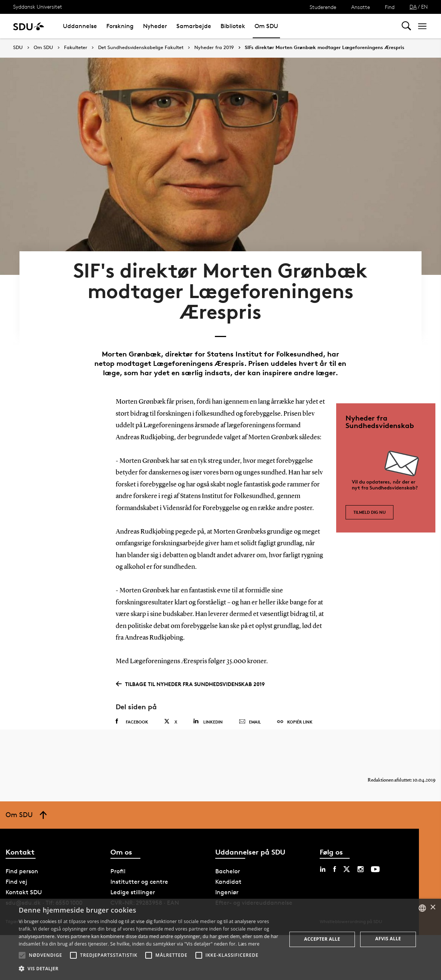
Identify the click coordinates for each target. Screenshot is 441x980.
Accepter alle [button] (322, 939)
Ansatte (361, 7)
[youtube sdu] (375, 864)
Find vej (16, 876)
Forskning (120, 26)
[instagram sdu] (361, 864)
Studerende (323, 7)
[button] (22, 955)
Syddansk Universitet (38, 7)
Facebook (132, 710)
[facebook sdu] (334, 864)
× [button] (433, 908)
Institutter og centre (139, 876)
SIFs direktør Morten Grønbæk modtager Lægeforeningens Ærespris (325, 48)
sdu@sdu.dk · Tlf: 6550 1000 (44, 897)
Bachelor (228, 866)
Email (250, 710)
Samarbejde (194, 26)
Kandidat (228, 876)
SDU (18, 47)
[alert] (220, 939)
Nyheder (155, 26)
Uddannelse (80, 26)
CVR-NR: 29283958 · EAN (145, 897)
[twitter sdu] (347, 864)
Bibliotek (233, 26)
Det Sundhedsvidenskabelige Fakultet (141, 48)
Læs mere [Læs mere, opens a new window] (249, 944)
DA (413, 7)
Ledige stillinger (133, 887)
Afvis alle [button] (388, 939)
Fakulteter (76, 48)
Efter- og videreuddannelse (254, 897)
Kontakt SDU (24, 887)
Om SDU (266, 26)
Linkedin (208, 709)
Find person (22, 866)
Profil (118, 866)
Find (390, 7)
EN (425, 7)
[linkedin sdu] (323, 864)
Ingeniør (227, 887)
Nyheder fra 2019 (214, 48)
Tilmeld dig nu (369, 497)
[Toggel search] (406, 26)
